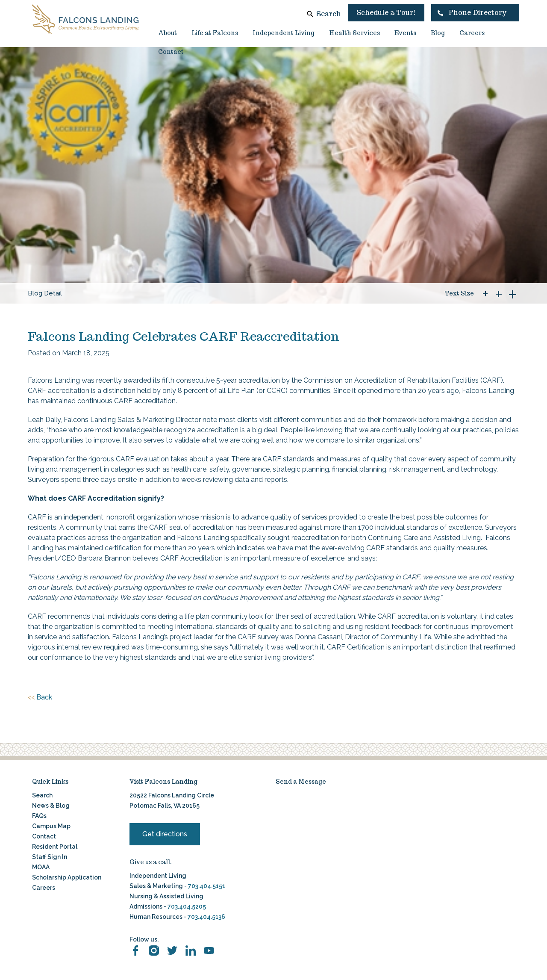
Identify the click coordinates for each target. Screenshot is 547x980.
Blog (438, 33)
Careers (472, 33)
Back (40, 697)
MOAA (41, 867)
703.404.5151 (207, 886)
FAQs (39, 816)
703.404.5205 (187, 906)
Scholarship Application (67, 877)
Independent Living (284, 33)
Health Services (354, 33)
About (168, 33)
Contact (171, 52)
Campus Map (51, 826)
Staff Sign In (50, 857)
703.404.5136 (206, 917)
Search (329, 14)
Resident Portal (55, 847)
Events (405, 33)
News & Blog (51, 806)
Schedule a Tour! (386, 13)
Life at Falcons (215, 33)
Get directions (165, 834)
